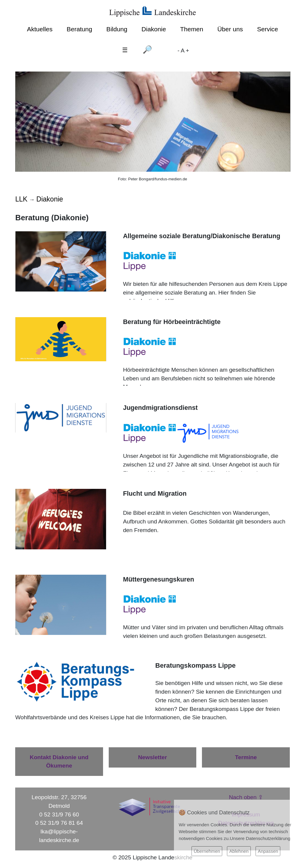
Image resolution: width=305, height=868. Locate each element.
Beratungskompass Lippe (222, 709)
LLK (21, 199)
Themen (192, 29)
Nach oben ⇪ (246, 797)
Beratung (80, 29)
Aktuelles (40, 29)
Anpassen (268, 851)
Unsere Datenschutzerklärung (260, 838)
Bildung (117, 29)
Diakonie (154, 29)
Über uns (230, 29)
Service (267, 29)
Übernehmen (207, 851)
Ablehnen (239, 851)
